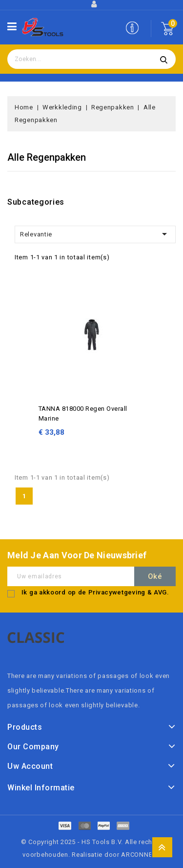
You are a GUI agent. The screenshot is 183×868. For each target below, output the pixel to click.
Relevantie (95, 234)
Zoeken (163, 59)
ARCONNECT (141, 855)
